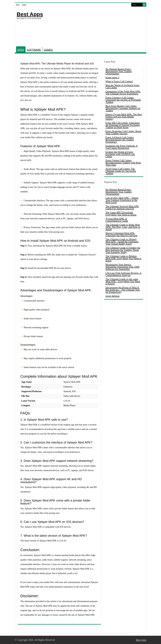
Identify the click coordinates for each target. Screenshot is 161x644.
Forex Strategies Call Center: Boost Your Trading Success (123, 132)
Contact (24, 5)
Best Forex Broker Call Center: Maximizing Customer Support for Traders (123, 108)
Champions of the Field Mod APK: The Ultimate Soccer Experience (123, 93)
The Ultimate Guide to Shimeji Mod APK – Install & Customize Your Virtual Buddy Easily (122, 242)
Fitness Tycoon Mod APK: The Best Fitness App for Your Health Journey (124, 117)
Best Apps (30, 14)
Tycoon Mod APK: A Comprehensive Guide (117, 220)
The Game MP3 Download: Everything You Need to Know (121, 214)
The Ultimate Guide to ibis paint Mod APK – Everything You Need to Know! (123, 281)
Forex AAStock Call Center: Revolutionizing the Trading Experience (120, 140)
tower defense (113, 296)
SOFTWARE (34, 50)
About (18, 5)
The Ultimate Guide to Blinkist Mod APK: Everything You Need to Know (124, 258)
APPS (21, 50)
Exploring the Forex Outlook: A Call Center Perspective (122, 147)
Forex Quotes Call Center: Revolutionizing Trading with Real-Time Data (123, 163)
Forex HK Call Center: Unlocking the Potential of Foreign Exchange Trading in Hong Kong (123, 125)
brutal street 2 (112, 77)
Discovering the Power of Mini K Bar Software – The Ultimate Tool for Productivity (123, 290)
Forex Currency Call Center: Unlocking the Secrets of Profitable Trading (123, 100)
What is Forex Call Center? (119, 81)
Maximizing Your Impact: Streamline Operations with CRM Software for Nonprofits (122, 267)
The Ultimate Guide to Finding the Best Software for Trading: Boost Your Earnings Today (123, 250)
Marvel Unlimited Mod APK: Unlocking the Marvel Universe (122, 234)
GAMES (48, 50)
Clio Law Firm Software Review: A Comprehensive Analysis (124, 274)
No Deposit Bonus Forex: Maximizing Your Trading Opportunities (119, 71)
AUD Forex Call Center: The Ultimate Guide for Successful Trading (121, 171)
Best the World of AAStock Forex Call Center (123, 86)
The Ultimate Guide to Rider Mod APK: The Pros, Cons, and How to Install (123, 227)
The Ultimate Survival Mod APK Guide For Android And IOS (122, 207)
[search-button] (144, 5)
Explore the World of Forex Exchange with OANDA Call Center (120, 154)
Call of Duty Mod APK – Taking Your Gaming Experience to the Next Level (122, 200)
